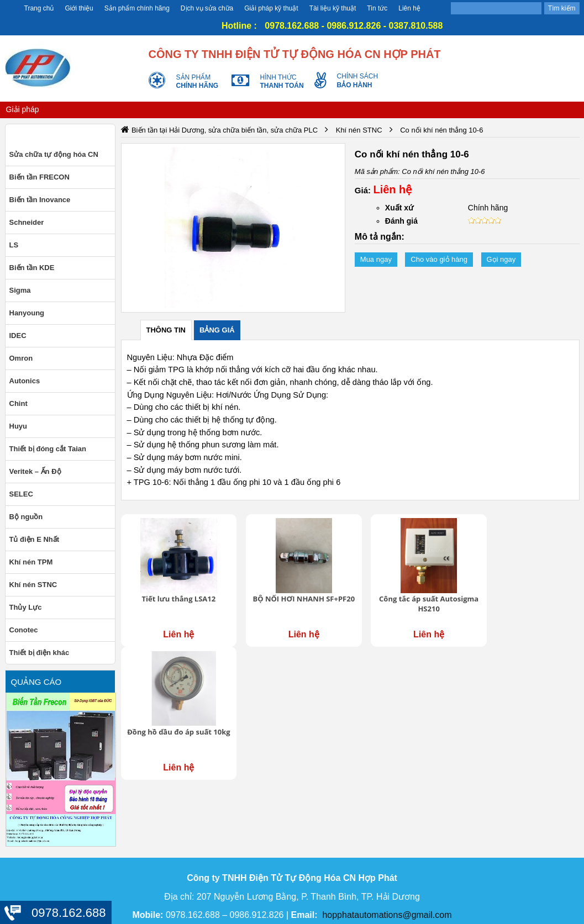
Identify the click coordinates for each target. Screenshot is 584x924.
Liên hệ (409, 8)
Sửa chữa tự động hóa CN (54, 154)
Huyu (19, 426)
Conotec (24, 630)
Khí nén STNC (33, 585)
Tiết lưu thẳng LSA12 (175, 593)
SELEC (21, 494)
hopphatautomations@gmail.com (387, 915)
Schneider (27, 222)
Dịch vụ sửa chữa (207, 8)
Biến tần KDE (32, 268)
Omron (21, 358)
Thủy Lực (26, 607)
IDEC (18, 336)
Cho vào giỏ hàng (439, 259)
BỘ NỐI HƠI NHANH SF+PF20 (291, 598)
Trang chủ (39, 8)
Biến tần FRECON (40, 177)
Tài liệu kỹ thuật (333, 8)
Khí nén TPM (31, 562)
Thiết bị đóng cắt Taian (48, 449)
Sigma (20, 290)
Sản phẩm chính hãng (137, 8)
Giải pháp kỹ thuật (271, 8)
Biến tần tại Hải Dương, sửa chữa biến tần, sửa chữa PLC (225, 130)
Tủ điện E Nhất (35, 539)
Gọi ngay (501, 259)
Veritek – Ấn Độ (35, 471)
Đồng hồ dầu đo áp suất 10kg (526, 598)
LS (14, 245)
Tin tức (377, 8)
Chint (19, 403)
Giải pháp (23, 109)
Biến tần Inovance (40, 200)
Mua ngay (376, 259)
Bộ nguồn (26, 517)
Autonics (25, 381)
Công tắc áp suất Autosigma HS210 (408, 598)
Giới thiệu (79, 8)
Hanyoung (27, 313)
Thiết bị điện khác (40, 653)
